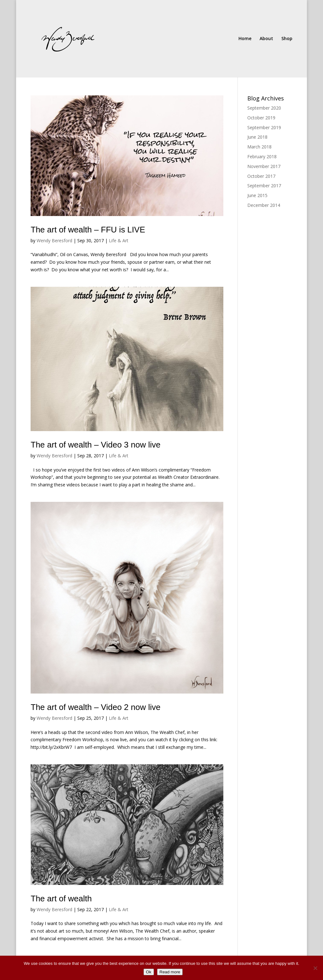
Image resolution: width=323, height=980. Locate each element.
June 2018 (257, 137)
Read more (170, 972)
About (266, 39)
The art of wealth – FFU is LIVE (88, 230)
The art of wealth (61, 899)
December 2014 (264, 205)
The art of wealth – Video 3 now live (95, 445)
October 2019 (261, 118)
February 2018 (262, 156)
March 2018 (259, 147)
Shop (287, 39)
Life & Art (119, 240)
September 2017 (264, 186)
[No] (315, 968)
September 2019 (264, 127)
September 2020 (264, 108)
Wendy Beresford (54, 240)
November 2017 (264, 166)
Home (245, 39)
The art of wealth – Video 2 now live (95, 707)
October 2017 (261, 176)
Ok (149, 972)
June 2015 (257, 195)
